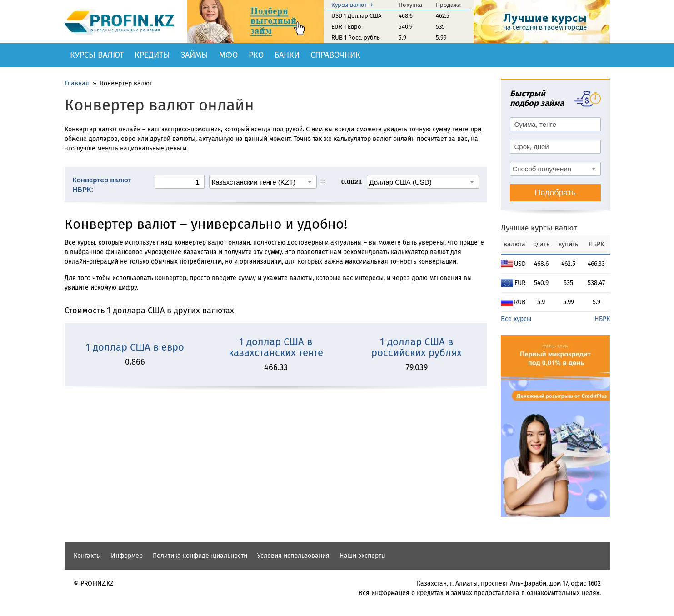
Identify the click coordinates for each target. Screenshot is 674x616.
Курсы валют (97, 55)
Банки (287, 55)
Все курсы (516, 319)
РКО (256, 55)
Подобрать (555, 193)
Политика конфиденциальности (200, 556)
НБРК (602, 319)
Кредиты (152, 55)
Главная (77, 83)
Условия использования (293, 556)
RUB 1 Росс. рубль (356, 38)
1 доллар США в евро (135, 347)
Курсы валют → (352, 5)
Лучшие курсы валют (539, 228)
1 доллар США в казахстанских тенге (276, 347)
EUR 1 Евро (346, 27)
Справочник (335, 55)
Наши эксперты (363, 556)
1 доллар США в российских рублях (417, 347)
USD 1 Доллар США (356, 16)
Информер (127, 556)
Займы (195, 55)
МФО (228, 55)
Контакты (87, 556)
